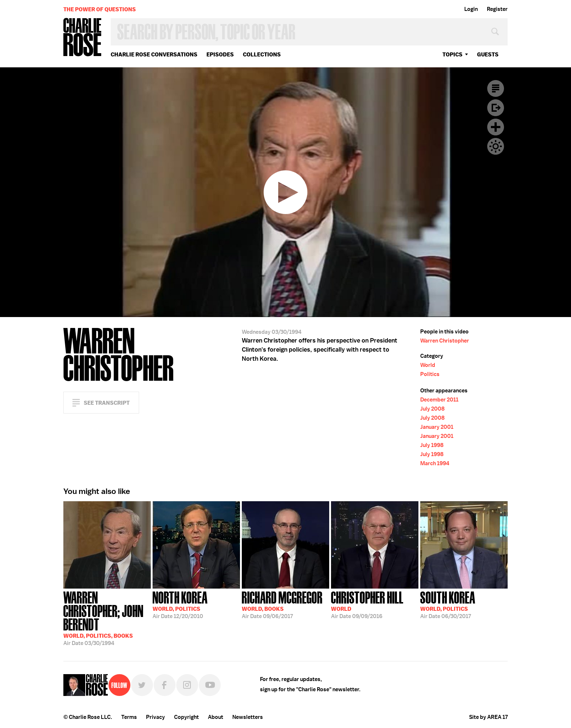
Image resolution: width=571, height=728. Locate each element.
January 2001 (437, 427)
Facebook (165, 685)
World (428, 365)
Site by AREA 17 (488, 717)
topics (452, 54)
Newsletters (248, 717)
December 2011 (439, 400)
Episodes (220, 54)
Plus (496, 127)
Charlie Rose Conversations (154, 54)
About (216, 717)
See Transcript (107, 403)
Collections (262, 54)
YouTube (210, 685)
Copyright (186, 717)
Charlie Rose (83, 38)
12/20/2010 (180, 604)
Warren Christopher (445, 341)
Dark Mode (496, 146)
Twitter (142, 685)
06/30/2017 (448, 604)
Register (497, 9)
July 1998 (432, 445)
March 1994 (435, 463)
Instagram (187, 685)
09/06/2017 (282, 604)
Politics (430, 374)
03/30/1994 (107, 618)
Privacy (155, 717)
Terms (129, 717)
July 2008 (432, 409)
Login (471, 9)
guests (488, 54)
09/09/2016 (367, 604)
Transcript (496, 88)
